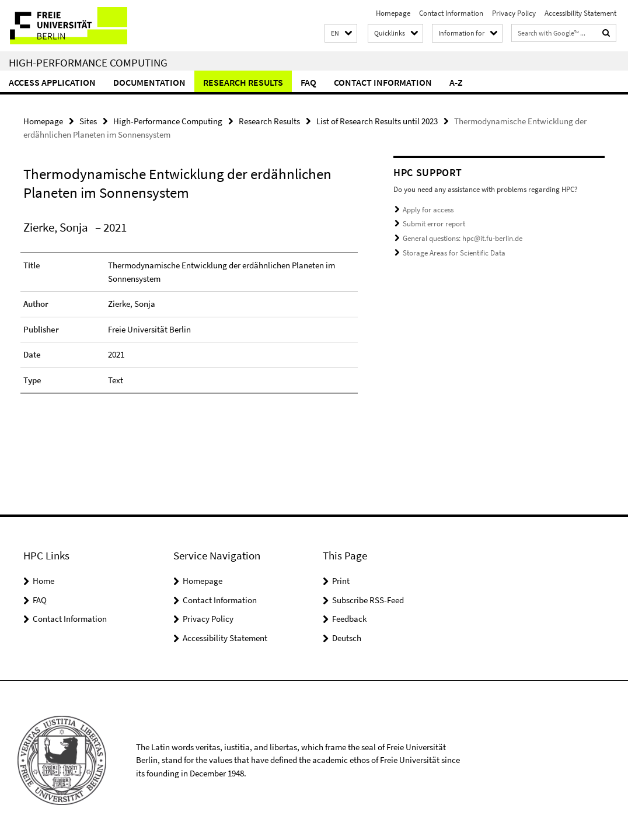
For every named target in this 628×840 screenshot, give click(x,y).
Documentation (149, 82)
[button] (341, 34)
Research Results (243, 82)
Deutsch (347, 638)
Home (43, 581)
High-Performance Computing (88, 62)
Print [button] (341, 581)
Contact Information (451, 13)
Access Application (52, 82)
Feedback (349, 619)
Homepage (393, 13)
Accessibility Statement (580, 13)
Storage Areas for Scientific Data (454, 252)
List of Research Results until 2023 (377, 121)
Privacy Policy (514, 13)
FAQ (308, 82)
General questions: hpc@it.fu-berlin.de (463, 238)
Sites (88, 121)
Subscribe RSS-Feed (368, 600)
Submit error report (434, 224)
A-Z (456, 82)
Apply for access (428, 210)
